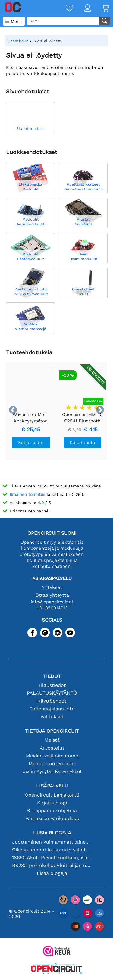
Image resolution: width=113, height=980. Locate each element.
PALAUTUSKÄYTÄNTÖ (52, 693)
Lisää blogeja (52, 873)
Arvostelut (52, 748)
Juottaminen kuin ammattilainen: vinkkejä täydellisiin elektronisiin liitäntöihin (52, 842)
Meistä (52, 740)
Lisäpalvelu (52, 786)
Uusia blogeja (52, 833)
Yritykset (52, 587)
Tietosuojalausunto (52, 709)
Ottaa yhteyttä (52, 595)
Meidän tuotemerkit (52, 764)
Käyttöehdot (52, 701)
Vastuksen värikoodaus (52, 818)
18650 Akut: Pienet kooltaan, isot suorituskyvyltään (52, 858)
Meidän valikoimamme (52, 756)
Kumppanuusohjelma (52, 811)
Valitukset (52, 717)
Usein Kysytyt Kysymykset (52, 771)
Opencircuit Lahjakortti (52, 795)
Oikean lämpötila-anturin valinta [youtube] (52, 850)
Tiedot (52, 676)
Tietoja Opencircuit (52, 731)
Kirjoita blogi (52, 803)
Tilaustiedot (52, 685)
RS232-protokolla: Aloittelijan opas (52, 865)
